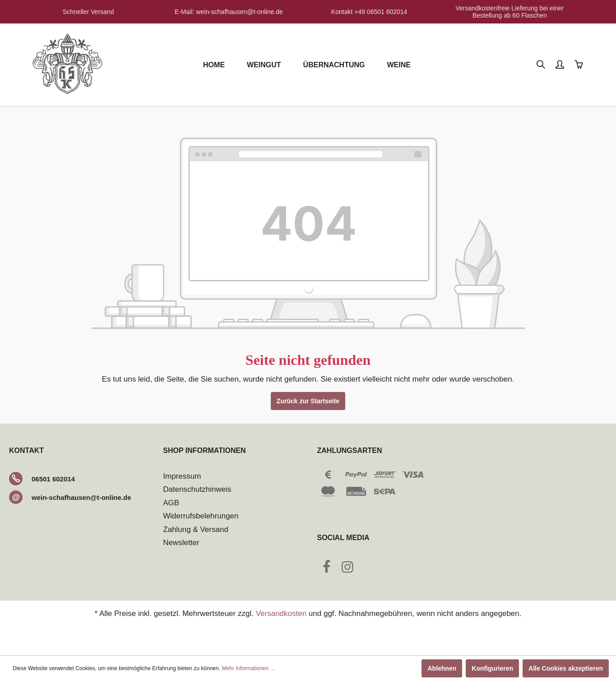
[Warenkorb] (579, 65)
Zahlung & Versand (196, 529)
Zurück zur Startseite (308, 401)
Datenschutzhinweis (197, 489)
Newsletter (181, 543)
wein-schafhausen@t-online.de (81, 497)
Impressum (182, 476)
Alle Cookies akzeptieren (566, 668)
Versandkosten (281, 613)
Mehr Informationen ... (248, 668)
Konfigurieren (492, 668)
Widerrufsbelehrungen (201, 516)
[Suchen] (542, 65)
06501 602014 (53, 479)
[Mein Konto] (560, 65)
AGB (171, 503)
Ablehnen (442, 668)
